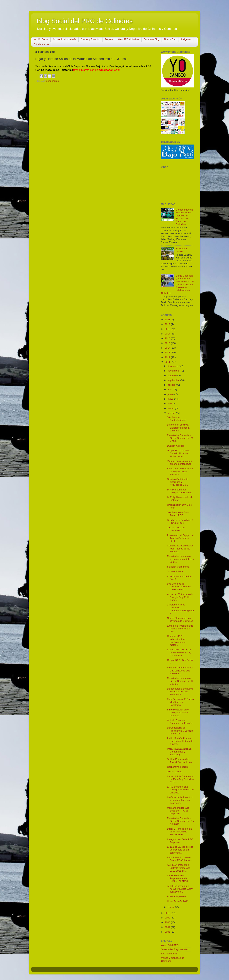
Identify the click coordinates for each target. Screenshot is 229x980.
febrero (172, 413)
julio (170, 389)
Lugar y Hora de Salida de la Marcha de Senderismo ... (179, 832)
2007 (168, 927)
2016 (168, 338)
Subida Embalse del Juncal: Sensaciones (180, 761)
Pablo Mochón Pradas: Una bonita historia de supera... (180, 741)
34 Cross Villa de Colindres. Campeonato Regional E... (180, 609)
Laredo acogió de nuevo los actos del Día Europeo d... (180, 692)
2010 (168, 913)
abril (170, 404)
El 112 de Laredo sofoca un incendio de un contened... (180, 850)
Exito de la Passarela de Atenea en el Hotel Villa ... (180, 629)
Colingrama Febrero (178, 767)
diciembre (173, 366)
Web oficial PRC (170, 945)
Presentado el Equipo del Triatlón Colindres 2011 (181, 538)
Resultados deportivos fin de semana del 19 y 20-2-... (181, 559)
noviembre (174, 371)
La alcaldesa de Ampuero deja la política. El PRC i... (179, 878)
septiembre (174, 380)
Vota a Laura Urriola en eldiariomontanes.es (180, 462)
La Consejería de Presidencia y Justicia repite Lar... (180, 731)
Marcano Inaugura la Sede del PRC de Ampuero (178, 811)
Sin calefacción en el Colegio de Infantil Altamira (178, 713)
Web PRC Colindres (129, 39)
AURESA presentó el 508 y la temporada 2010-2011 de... (179, 868)
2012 (168, 357)
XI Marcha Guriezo (181, 250)
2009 (168, 918)
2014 (168, 348)
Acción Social (41, 39)
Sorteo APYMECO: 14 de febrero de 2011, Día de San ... (179, 652)
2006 (168, 932)
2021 (168, 320)
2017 (168, 334)
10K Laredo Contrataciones (177, 419)
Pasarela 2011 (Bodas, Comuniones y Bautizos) (179, 752)
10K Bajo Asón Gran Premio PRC (178, 514)
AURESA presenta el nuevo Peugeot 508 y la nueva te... (180, 889)
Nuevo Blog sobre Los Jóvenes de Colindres (180, 619)
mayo (171, 399)
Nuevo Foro (170, 39)
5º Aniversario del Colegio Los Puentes (180, 491)
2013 (168, 352)
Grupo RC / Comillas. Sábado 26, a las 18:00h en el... (179, 453)
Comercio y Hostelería (64, 39)
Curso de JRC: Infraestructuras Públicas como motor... (177, 641)
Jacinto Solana (175, 571)
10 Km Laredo (175, 772)
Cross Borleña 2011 (178, 901)
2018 (168, 329)
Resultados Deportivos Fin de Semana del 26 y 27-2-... (180, 438)
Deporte (109, 39)
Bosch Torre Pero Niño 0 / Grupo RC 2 (180, 521)
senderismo (53, 81)
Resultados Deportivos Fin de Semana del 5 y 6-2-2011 (181, 821)
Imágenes (186, 39)
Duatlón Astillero (176, 446)
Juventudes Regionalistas (175, 949)
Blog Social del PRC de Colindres (85, 21)
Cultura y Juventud (91, 39)
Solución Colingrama (178, 567)
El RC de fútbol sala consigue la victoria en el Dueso (180, 790)
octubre (172, 376)
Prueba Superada (177, 896)
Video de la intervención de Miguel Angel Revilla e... (180, 471)
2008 (168, 922)
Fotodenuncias (41, 44)
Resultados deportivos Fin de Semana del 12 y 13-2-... (180, 681)
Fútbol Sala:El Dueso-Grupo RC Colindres (179, 859)
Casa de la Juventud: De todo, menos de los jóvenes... (180, 548)
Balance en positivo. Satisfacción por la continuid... (178, 428)
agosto (172, 385)
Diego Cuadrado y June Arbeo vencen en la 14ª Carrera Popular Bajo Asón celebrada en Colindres (177, 284)
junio (170, 394)
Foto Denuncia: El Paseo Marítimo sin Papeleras (180, 702)
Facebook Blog (152, 39)
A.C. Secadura (169, 954)
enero (171, 907)
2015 (168, 343)
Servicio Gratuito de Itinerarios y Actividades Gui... (178, 482)
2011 (168, 362)
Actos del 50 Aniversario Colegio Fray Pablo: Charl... (180, 597)
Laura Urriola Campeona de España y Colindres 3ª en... (181, 779)
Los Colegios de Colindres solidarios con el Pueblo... (179, 587)
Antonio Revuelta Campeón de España (180, 722)
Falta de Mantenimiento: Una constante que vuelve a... (180, 670)
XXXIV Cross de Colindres (176, 529)
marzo (171, 408)
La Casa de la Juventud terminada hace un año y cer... (180, 800)
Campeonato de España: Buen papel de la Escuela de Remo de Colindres (184, 217)
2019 (168, 324)
